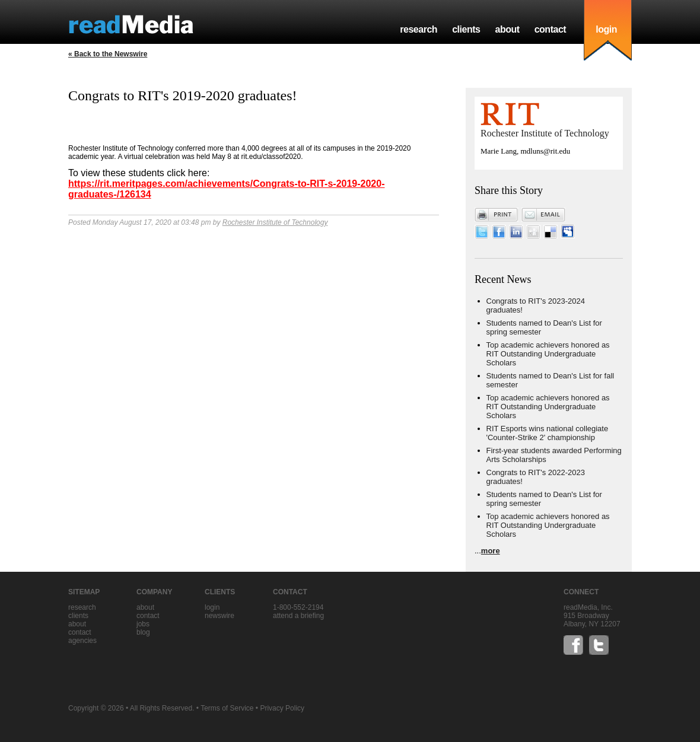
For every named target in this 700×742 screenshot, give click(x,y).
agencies (82, 641)
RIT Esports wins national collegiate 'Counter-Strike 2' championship (548, 433)
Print (497, 215)
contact (551, 29)
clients (466, 29)
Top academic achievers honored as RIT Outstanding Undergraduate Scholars (548, 354)
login (606, 29)
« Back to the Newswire (108, 54)
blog (143, 632)
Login (212, 607)
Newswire (219, 616)
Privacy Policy (282, 708)
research (419, 29)
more (491, 551)
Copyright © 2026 (96, 708)
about (507, 29)
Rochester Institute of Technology (275, 222)
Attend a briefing (298, 616)
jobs (143, 624)
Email (543, 215)
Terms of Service (227, 708)
